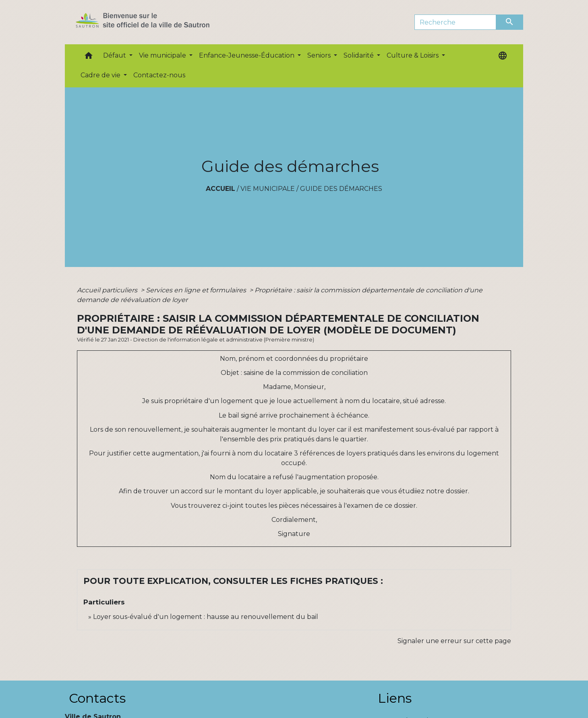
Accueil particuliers (108, 290)
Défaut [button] (115, 55)
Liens (395, 698)
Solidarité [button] (359, 55)
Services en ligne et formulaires (197, 290)
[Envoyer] (510, 22)
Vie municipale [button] (163, 55)
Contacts (97, 698)
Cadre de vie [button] (101, 75)
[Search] (455, 22)
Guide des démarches (341, 189)
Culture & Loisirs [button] (413, 55)
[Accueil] (157, 22)
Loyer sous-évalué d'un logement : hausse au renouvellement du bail (206, 617)
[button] (89, 57)
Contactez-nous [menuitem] (159, 75)
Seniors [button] (320, 55)
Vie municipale (268, 189)
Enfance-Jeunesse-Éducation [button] (247, 55)
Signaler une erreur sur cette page (454, 641)
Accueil (220, 189)
